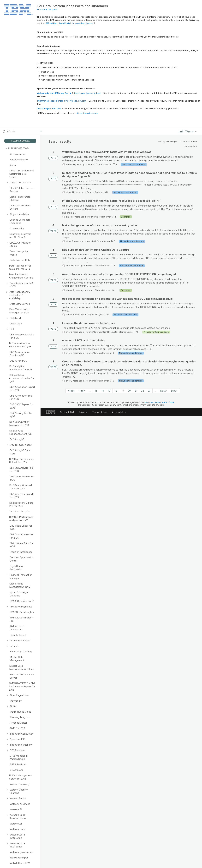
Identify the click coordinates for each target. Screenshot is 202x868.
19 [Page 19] (123, 391)
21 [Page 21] (136, 391)
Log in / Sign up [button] (187, 131)
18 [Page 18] (116, 391)
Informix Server (104, 164)
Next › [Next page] (164, 391)
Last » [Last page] (174, 391)
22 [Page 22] (143, 391)
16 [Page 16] (103, 391)
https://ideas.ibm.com (83, 23)
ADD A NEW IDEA (20, 141)
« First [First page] (71, 391)
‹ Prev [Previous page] (82, 391)
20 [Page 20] (129, 391)
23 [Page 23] (149, 391)
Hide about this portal (47, 9)
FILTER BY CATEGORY (17, 148)
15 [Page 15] (96, 391)
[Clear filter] (42, 131)
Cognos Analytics (95, 192)
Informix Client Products (106, 332)
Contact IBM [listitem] (67, 412)
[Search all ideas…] (23, 131)
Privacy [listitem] (83, 412)
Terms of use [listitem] (100, 412)
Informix (92, 164)
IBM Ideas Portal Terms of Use (160, 402)
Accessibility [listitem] (119, 412)
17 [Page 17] (109, 391)
